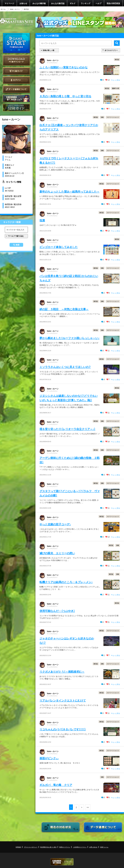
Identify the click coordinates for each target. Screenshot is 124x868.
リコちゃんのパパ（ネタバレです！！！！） (63, 729)
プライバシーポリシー (31, 847)
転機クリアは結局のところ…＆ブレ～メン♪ (66, 582)
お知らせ (23, 3)
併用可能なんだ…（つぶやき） (57, 611)
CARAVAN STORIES (62, 862)
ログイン (16, 80)
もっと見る (116, 80)
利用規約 (18, 847)
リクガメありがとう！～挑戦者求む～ (62, 671)
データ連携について (16, 89)
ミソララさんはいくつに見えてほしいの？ (65, 367)
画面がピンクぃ (49, 758)
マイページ (9, 3)
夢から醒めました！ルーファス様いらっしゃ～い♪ (69, 338)
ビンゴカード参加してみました (59, 247)
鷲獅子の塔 (116, 88)
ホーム (3, 9)
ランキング (86, 3)
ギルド (73, 3)
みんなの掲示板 (39, 3)
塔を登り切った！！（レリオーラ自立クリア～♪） (67, 429)
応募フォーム (104, 847)
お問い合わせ (93, 847)
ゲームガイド (16, 107)
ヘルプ (99, 3)
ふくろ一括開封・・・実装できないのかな (64, 67)
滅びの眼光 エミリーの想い (57, 553)
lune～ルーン (15, 9)
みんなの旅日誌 (58, 3)
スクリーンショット (113, 117)
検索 (18, 245)
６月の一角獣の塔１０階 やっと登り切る (65, 96)
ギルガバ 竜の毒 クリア (56, 785)
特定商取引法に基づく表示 (48, 847)
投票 (42, 220)
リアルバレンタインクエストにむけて (63, 700)
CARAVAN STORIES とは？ (16, 98)
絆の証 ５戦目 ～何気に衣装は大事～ (64, 309)
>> (88, 807)
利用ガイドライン (65, 847)
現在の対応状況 (113, 3)
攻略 (102, 117)
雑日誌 (117, 59)
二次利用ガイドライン (80, 847)
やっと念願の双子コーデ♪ (55, 524)
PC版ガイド (16, 71)
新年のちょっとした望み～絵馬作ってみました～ (69, 191)
